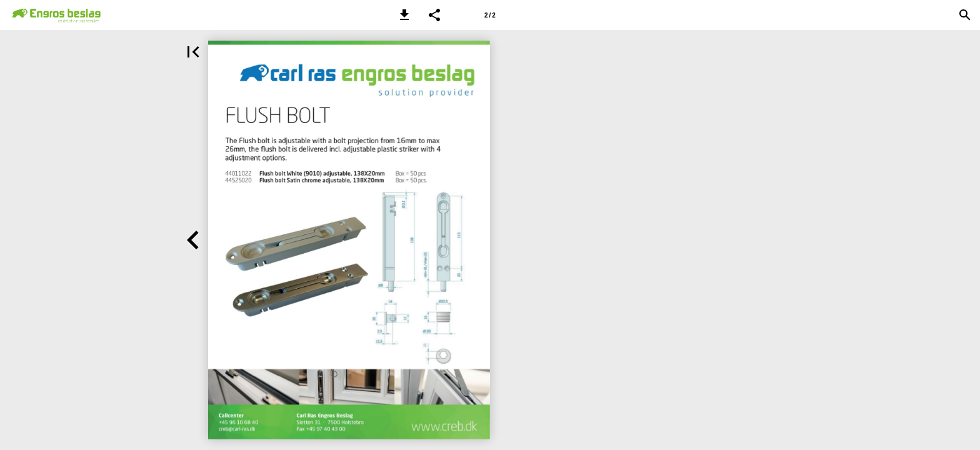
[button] (404, 15)
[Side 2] (490, 15)
